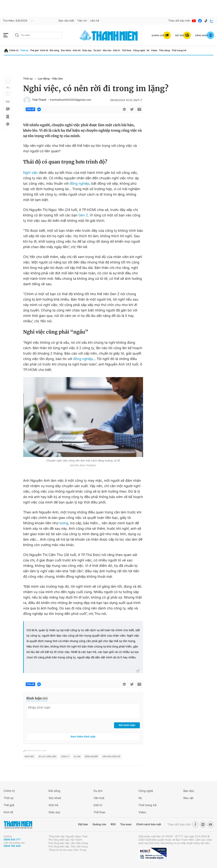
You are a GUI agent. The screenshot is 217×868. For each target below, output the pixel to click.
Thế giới (34, 50)
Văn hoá (99, 798)
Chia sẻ (30, 109)
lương (64, 523)
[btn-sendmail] (139, 109)
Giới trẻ (77, 50)
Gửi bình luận (127, 725)
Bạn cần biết (66, 21)
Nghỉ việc (31, 173)
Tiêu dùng (164, 50)
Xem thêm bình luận (83, 737)
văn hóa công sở (111, 757)
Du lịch (97, 50)
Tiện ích (82, 21)
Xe (148, 50)
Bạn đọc (189, 791)
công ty (65, 757)
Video (154, 50)
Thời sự (24, 50)
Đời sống (54, 50)
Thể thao (127, 50)
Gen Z (83, 215)
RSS (113, 824)
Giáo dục (87, 50)
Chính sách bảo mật (149, 824)
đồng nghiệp (79, 184)
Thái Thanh (39, 100)
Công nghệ (139, 50)
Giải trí (116, 50)
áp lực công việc (47, 757)
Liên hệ (95, 21)
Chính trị (14, 50)
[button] (8, 81)
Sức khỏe (66, 50)
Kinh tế (44, 50)
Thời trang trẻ (179, 50)
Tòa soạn (126, 824)
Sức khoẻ (55, 798)
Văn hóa (107, 50)
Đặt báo (83, 824)
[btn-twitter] (132, 109)
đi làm (77, 757)
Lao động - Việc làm (50, 79)
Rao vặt (188, 798)
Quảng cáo (99, 824)
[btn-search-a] (17, 35)
